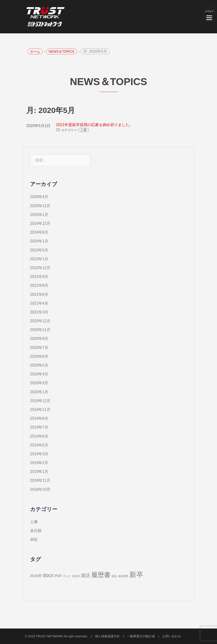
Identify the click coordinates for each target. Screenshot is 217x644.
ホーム (35, 51)
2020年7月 (39, 348)
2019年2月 (39, 463)
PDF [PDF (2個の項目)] (58, 576)
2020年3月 (39, 383)
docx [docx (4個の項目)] (48, 575)
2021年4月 (39, 303)
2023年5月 (39, 250)
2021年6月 (39, 294)
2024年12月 (40, 223)
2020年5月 (39, 365)
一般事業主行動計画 (141, 636)
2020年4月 (39, 374)
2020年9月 (39, 339)
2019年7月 (39, 427)
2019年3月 (39, 454)
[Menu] (209, 14)
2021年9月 (39, 277)
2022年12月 (40, 268)
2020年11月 (40, 330)
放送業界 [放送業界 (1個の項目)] (123, 576)
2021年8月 (39, 285)
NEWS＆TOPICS (62, 51)
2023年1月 (39, 259)
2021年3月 (39, 312)
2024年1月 (39, 241)
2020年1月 (39, 392)
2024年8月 (39, 232)
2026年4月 (39, 197)
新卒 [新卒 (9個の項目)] (136, 575)
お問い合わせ (172, 636)
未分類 (36, 531)
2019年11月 (40, 410)
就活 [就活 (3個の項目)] (85, 575)
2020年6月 (39, 356)
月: (95, 51)
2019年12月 (40, 401)
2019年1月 (39, 472)
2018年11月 (40, 480)
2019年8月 (39, 418)
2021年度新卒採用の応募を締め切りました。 (95, 125)
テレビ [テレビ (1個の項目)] (67, 576)
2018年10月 (40, 489)
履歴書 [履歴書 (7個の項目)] (101, 575)
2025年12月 (40, 206)
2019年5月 (39, 445)
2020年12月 (40, 321)
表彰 (34, 539)
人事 (84, 130)
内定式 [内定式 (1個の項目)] (76, 576)
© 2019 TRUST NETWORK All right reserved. (56, 636)
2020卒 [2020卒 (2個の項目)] (36, 576)
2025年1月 (39, 215)
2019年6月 (39, 436)
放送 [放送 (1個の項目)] (114, 576)
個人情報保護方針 (107, 636)
